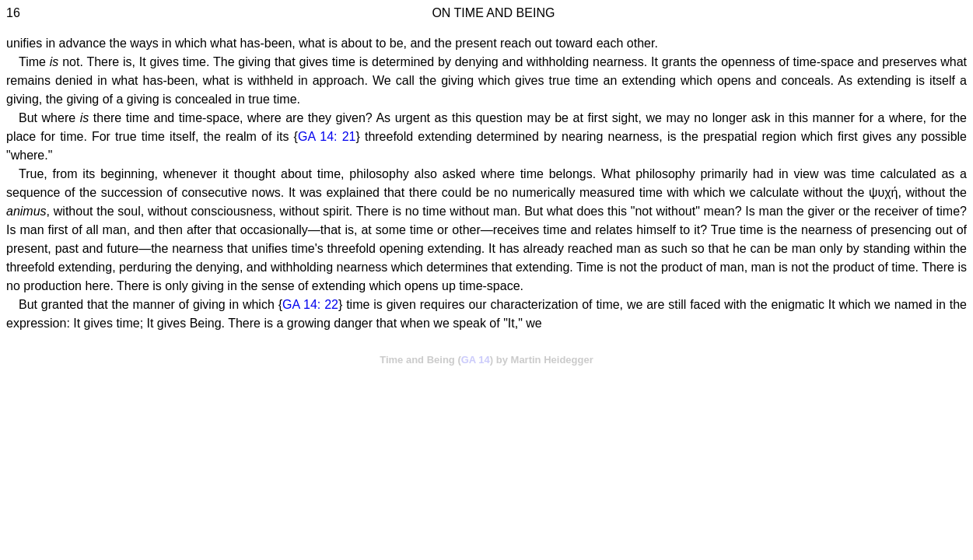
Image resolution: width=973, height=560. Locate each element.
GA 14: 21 (327, 136)
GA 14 (476, 360)
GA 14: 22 (310, 304)
